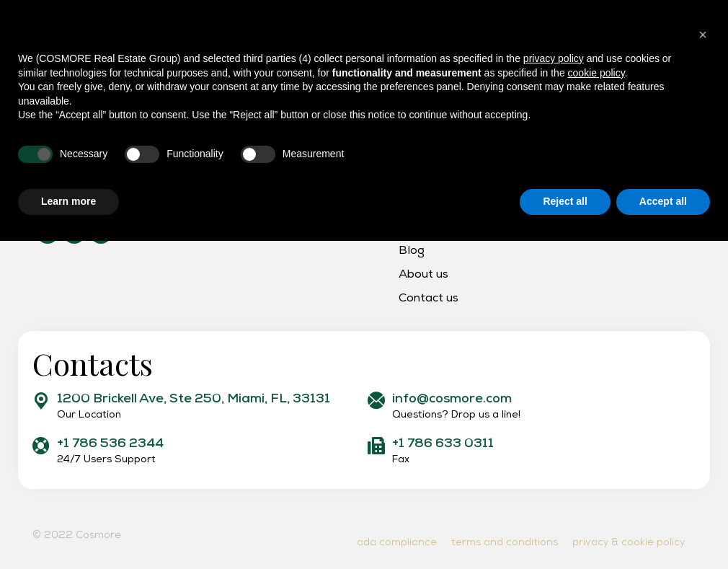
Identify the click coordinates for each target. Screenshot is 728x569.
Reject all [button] (565, 529)
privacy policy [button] (554, 387)
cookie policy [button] (596, 401)
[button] (703, 363)
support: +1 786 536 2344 (85, 12)
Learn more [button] (68, 529)
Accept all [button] (663, 529)
